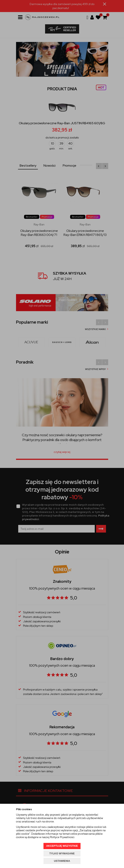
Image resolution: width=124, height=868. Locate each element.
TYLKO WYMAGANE (62, 853)
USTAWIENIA (62, 861)
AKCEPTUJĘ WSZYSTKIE (62, 846)
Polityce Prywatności (62, 837)
